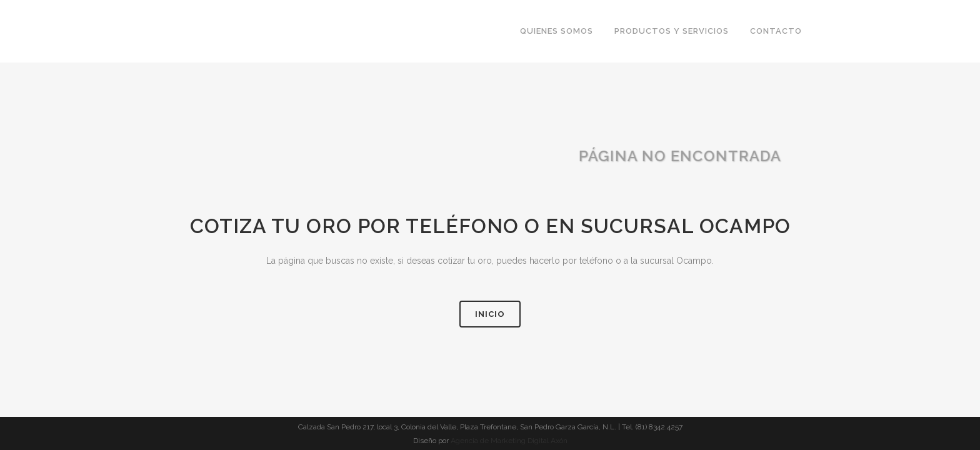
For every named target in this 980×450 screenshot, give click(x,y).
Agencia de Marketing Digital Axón (509, 441)
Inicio (490, 314)
